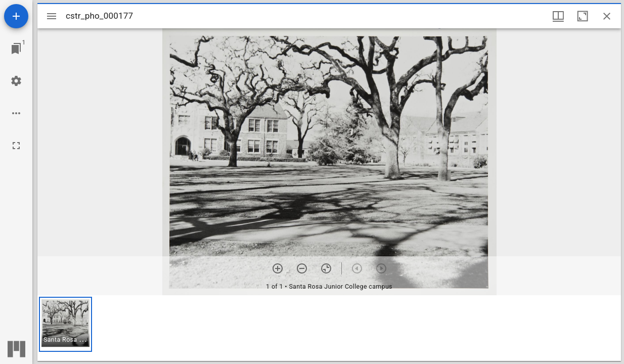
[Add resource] (16, 16)
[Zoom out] (302, 268)
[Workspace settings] (16, 81)
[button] (65, 324)
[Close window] (607, 16)
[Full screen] (16, 146)
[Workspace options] (16, 113)
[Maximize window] (583, 16)
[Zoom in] (278, 268)
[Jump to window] (16, 49)
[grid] (329, 328)
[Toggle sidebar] (52, 16)
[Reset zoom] (326, 268)
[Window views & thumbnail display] (558, 16)
